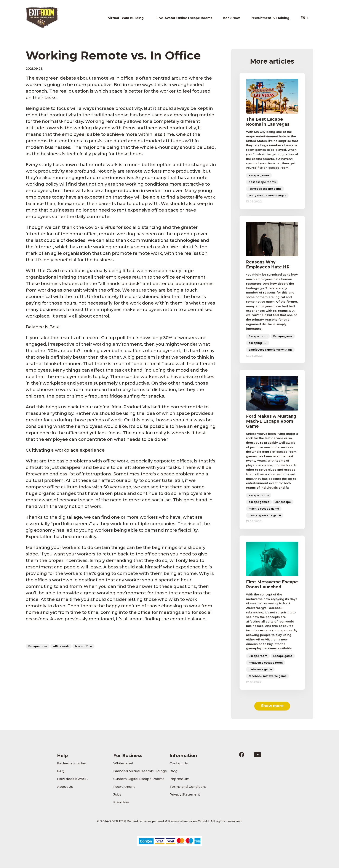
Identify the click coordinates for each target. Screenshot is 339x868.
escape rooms (259, 495)
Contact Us (179, 763)
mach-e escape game (264, 509)
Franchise (121, 802)
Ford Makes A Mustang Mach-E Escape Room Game (271, 421)
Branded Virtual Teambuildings (140, 771)
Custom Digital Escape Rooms (139, 779)
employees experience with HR (270, 350)
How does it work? (73, 779)
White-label (123, 763)
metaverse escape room (266, 663)
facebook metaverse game (268, 676)
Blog (174, 771)
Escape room (38, 646)
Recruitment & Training (270, 18)
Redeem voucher (72, 763)
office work (61, 646)
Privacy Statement (185, 795)
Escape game (283, 336)
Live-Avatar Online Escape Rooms (184, 18)
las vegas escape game (265, 189)
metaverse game (260, 669)
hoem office (83, 646)
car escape (283, 502)
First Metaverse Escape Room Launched (272, 584)
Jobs (117, 795)
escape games (259, 175)
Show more (272, 706)
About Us (65, 787)
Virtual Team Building (126, 18)
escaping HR (258, 343)
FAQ (61, 771)
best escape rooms (262, 182)
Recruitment (124, 787)
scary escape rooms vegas (267, 195)
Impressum (179, 779)
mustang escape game (265, 515)
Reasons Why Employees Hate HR (268, 265)
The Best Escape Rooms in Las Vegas (268, 122)
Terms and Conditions (188, 787)
